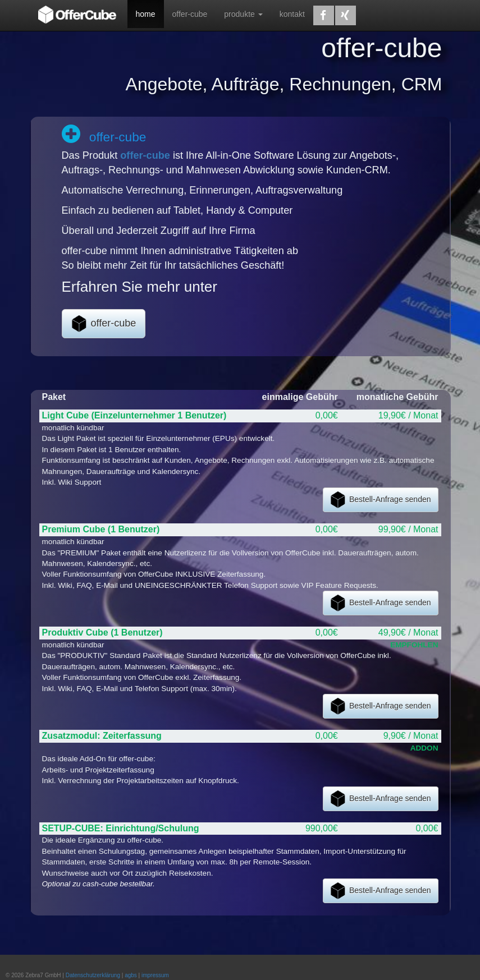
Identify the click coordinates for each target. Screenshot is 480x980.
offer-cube (190, 14)
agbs (131, 975)
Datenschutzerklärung (93, 975)
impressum (155, 975)
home (146, 14)
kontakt (292, 14)
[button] (324, 15)
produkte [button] (243, 14)
